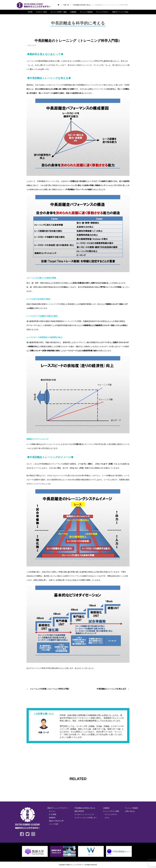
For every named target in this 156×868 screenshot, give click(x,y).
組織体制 (52, 818)
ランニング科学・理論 (59, 12)
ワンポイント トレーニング (84, 814)
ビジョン (52, 811)
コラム (107, 818)
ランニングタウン (102, 12)
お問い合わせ (130, 811)
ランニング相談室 (86, 12)
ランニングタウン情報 (111, 811)
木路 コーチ (44, 732)
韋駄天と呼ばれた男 (56, 821)
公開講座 (73, 12)
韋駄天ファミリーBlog (120, 12)
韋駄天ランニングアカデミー (58, 808)
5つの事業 (53, 814)
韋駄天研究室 (79, 811)
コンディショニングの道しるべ (86, 818)
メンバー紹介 (54, 824)
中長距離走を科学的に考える (85, 808)
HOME (30, 12)
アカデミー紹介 (42, 12)
